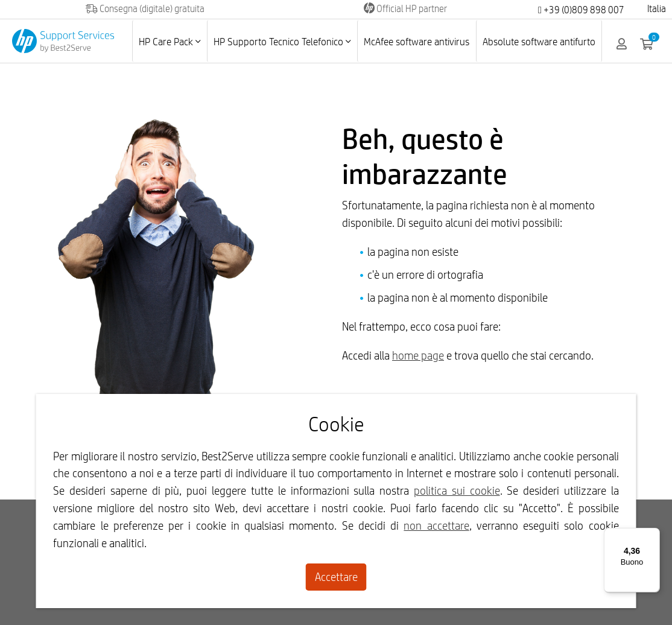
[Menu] (653, 535)
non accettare (436, 525)
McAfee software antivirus (417, 41)
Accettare (336, 577)
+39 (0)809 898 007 (581, 10)
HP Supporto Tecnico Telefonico (282, 41)
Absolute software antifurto (539, 41)
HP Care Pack (170, 41)
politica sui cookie (457, 490)
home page (418, 355)
